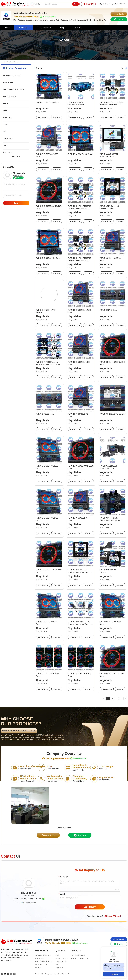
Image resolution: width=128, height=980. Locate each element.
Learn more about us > (64, 828)
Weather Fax (8, 82)
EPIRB (6, 125)
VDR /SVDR (8, 139)
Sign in (118, 4)
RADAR (6, 146)
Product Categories (62, 958)
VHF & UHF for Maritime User (15, 89)
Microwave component (12, 75)
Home (3, 62)
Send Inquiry (90, 907)
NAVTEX (6, 104)
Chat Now (114, 974)
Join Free (124, 4)
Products (10, 62)
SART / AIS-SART (10, 97)
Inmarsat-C (7, 118)
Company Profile (61, 961)
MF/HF (6, 111)
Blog (57, 965)
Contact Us (59, 968)
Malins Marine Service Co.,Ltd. (27, 899)
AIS (4, 132)
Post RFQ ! (112, 916)
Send (16, 203)
